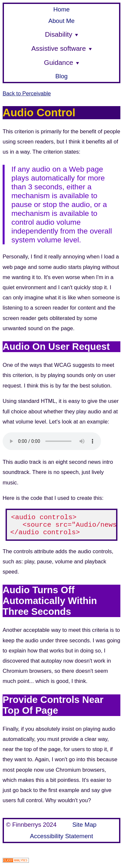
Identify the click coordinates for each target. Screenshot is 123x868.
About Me (61, 21)
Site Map (84, 826)
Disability (61, 34)
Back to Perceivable (27, 94)
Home (62, 9)
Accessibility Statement (61, 837)
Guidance (61, 62)
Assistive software (61, 48)
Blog (61, 76)
